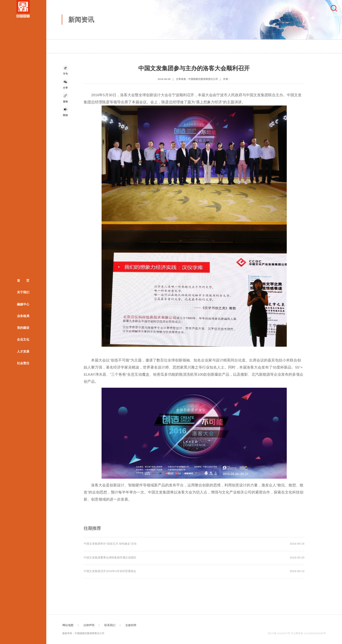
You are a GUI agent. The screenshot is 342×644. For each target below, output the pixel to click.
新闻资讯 (104, 47)
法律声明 (89, 625)
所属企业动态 (128, 47)
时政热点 (239, 47)
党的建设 (23, 328)
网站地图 (68, 625)
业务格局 (23, 316)
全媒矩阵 (131, 625)
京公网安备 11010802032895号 (308, 633)
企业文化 (23, 339)
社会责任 (23, 363)
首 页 (23, 281)
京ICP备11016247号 (279, 633)
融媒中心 (23, 304)
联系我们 (110, 625)
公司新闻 (287, 47)
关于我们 (23, 292)
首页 (66, 47)
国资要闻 (263, 47)
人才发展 (23, 351)
